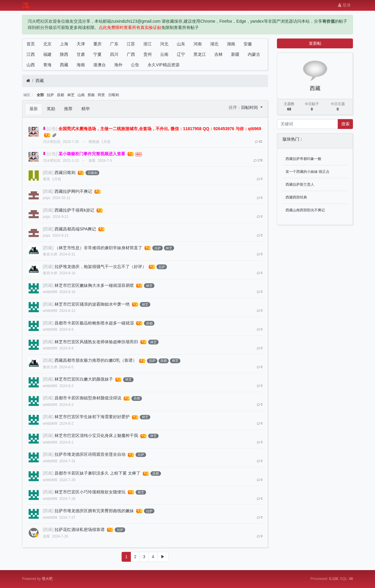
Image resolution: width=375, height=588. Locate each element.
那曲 (91, 95)
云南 (164, 54)
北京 (47, 44)
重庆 (97, 44)
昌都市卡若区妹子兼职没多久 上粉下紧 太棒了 (97, 473)
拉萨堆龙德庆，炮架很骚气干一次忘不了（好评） (100, 267)
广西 (131, 54)
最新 (34, 109)
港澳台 (100, 65)
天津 (81, 44)
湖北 (214, 44)
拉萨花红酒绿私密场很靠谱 (80, 529)
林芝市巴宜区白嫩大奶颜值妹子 (84, 379)
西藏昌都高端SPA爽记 (75, 229)
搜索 (345, 124)
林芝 (71, 95)
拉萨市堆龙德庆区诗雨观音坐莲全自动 (90, 454)
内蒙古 (254, 54)
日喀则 (114, 95)
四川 (114, 54)
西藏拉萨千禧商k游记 (74, 210)
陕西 (64, 54)
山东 (181, 44)
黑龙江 (200, 54)
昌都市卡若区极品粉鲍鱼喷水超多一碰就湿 (94, 323)
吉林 (219, 54)
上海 (64, 44)
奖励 (51, 109)
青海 (47, 65)
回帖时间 (250, 107)
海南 (81, 65)
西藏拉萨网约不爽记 (73, 191)
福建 (47, 54)
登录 (344, 5)
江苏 (131, 44)
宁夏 (97, 54)
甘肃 (81, 54)
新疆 (235, 54)
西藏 (64, 65)
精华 (86, 109)
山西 (31, 65)
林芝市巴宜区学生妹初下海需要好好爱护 (92, 417)
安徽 (248, 44)
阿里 (101, 95)
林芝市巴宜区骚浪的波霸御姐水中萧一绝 (92, 304)
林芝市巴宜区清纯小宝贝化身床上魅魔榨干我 (96, 435)
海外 (118, 65)
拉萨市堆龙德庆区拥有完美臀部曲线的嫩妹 (94, 511)
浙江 (148, 44)
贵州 (148, 54)
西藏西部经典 (296, 197)
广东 (114, 44)
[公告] (52, 129)
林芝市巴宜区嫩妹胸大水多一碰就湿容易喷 (94, 285)
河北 (164, 44)
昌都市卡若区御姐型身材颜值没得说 (88, 398)
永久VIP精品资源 (164, 65)
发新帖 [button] (315, 43)
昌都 (61, 95)
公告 (135, 65)
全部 (40, 95)
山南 (81, 95)
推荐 (68, 109)
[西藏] (48, 173)
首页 (31, 44)
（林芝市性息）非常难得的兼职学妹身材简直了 (98, 248)
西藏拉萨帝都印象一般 (303, 159)
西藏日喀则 (65, 173)
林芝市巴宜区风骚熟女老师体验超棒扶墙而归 (96, 342)
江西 (31, 54)
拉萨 (50, 95)
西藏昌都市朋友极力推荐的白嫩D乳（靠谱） (96, 360)
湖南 (231, 44)
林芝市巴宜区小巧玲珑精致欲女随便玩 (90, 492)
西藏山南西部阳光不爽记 (305, 210)
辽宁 (181, 54)
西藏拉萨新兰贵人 (300, 184)
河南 (198, 44)
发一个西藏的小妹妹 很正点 (307, 172)
